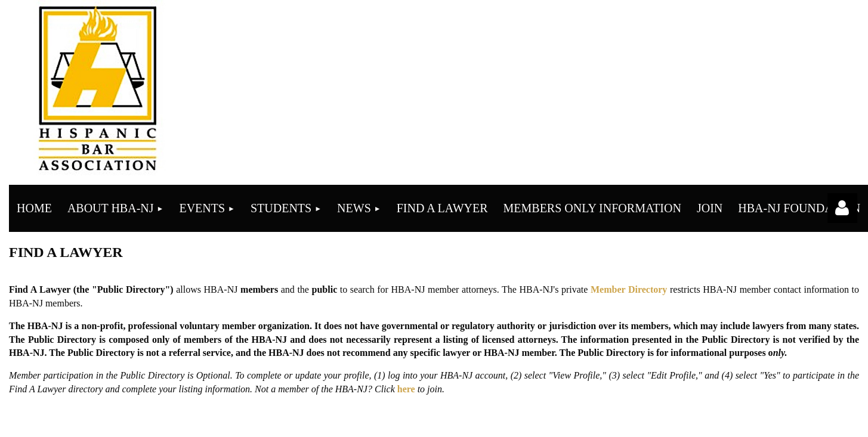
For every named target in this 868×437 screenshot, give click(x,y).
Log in (842, 208)
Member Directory (629, 289)
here (406, 389)
